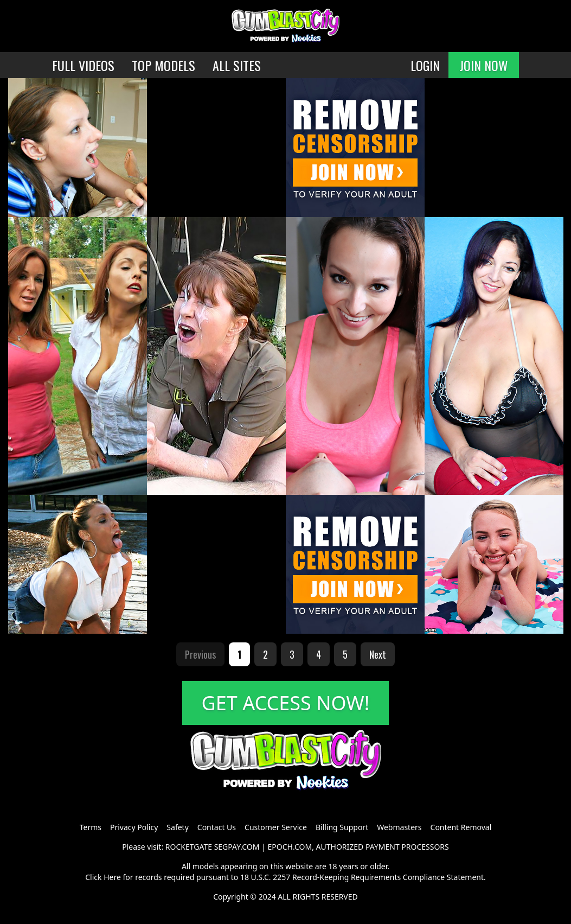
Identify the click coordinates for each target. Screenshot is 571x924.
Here (112, 877)
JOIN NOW (484, 65)
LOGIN (425, 65)
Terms (91, 827)
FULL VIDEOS (83, 65)
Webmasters (399, 827)
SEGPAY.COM (237, 847)
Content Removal (461, 827)
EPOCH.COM (290, 847)
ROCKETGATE (189, 847)
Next (378, 654)
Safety (177, 827)
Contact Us (217, 827)
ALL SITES (237, 65)
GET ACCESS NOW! (286, 703)
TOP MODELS (163, 65)
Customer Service (276, 827)
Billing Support (342, 827)
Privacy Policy (134, 827)
